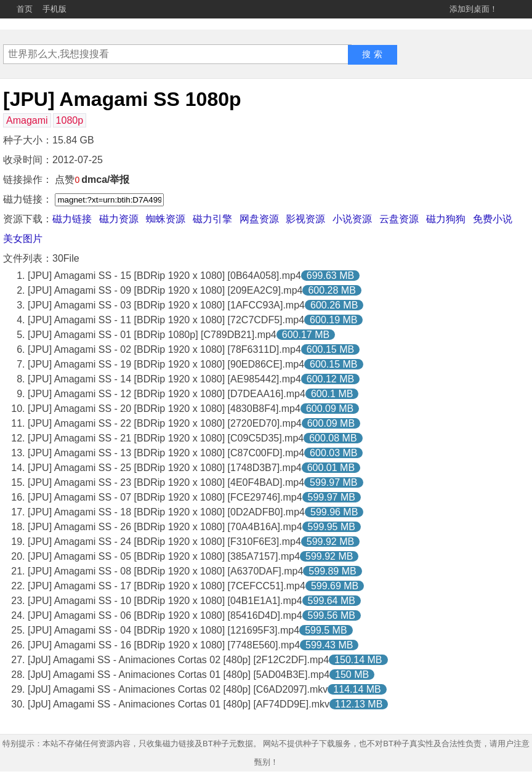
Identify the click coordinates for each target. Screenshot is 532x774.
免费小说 (493, 219)
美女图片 (23, 239)
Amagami (27, 120)
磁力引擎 (212, 219)
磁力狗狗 (446, 219)
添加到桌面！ (474, 9)
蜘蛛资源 (166, 219)
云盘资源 (399, 219)
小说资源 (352, 219)
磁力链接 (72, 219)
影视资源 (305, 219)
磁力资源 (119, 219)
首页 (25, 9)
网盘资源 (259, 219)
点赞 (67, 179)
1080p (70, 120)
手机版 (54, 9)
